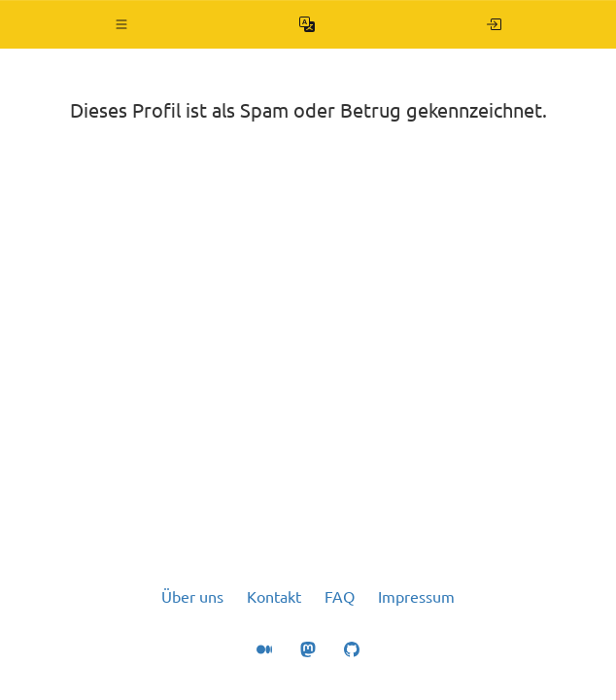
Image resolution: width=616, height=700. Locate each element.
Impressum (416, 597)
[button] (122, 24)
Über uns (192, 597)
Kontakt (274, 597)
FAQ (340, 597)
